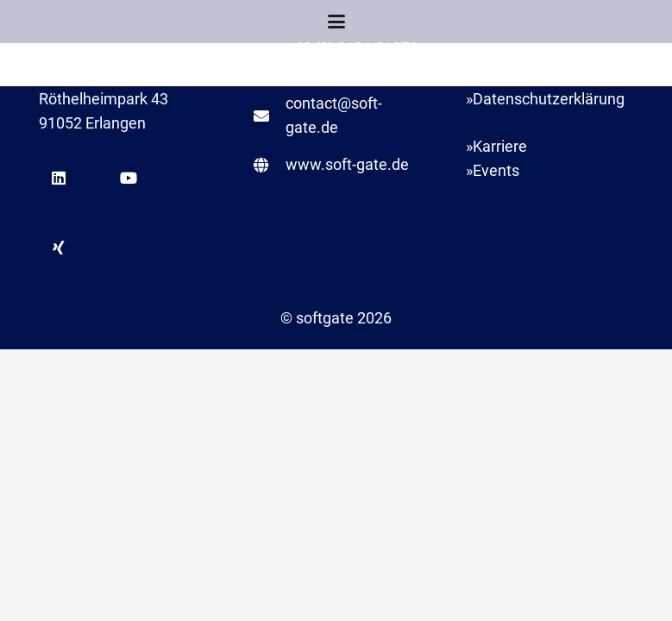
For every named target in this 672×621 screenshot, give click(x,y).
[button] (336, 22)
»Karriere (496, 146)
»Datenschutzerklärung (545, 99)
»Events (493, 170)
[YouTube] (128, 178)
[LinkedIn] (58, 178)
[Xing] (58, 248)
